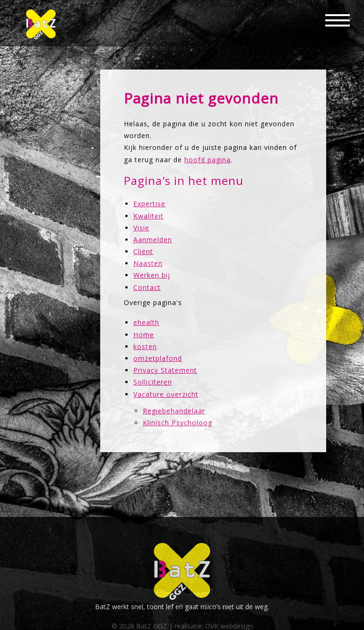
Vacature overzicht (166, 394)
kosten (145, 346)
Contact (147, 287)
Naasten (148, 263)
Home (144, 335)
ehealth (146, 322)
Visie (141, 228)
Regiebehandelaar (174, 411)
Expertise (149, 204)
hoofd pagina (208, 160)
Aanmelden (153, 240)
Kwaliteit (148, 216)
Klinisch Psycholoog (178, 423)
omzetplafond (158, 358)
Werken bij (152, 275)
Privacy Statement (165, 370)
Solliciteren (153, 382)
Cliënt (143, 251)
